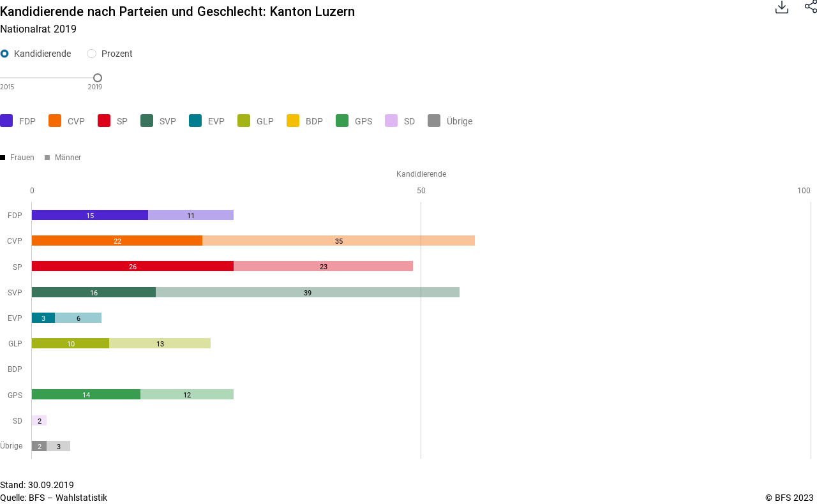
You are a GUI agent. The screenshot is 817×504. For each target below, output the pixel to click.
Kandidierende (42, 54)
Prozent (117, 54)
